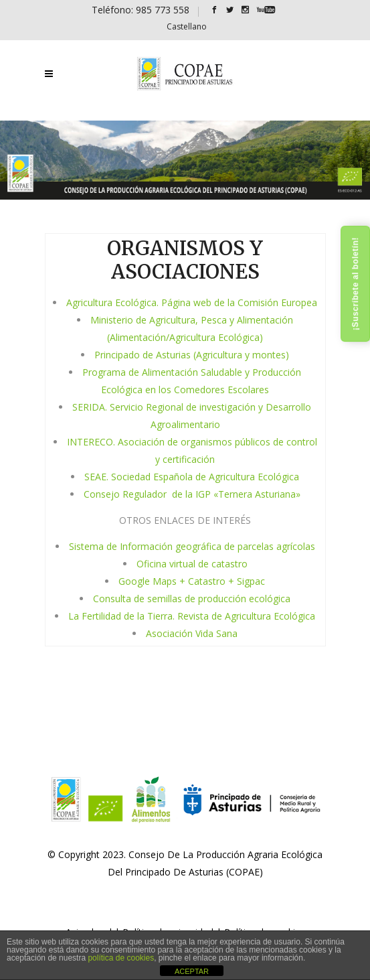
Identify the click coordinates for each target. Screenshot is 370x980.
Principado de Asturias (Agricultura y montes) (192, 355)
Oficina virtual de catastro (192, 564)
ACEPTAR (192, 971)
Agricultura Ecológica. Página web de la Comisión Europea (192, 302)
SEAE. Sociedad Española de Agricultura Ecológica (192, 477)
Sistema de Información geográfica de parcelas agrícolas (192, 546)
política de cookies (121, 958)
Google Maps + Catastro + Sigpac (192, 581)
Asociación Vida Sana (192, 633)
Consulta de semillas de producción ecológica (192, 599)
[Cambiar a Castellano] (187, 26)
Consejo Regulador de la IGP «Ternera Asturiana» (192, 494)
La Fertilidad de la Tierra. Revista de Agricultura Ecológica (192, 616)
